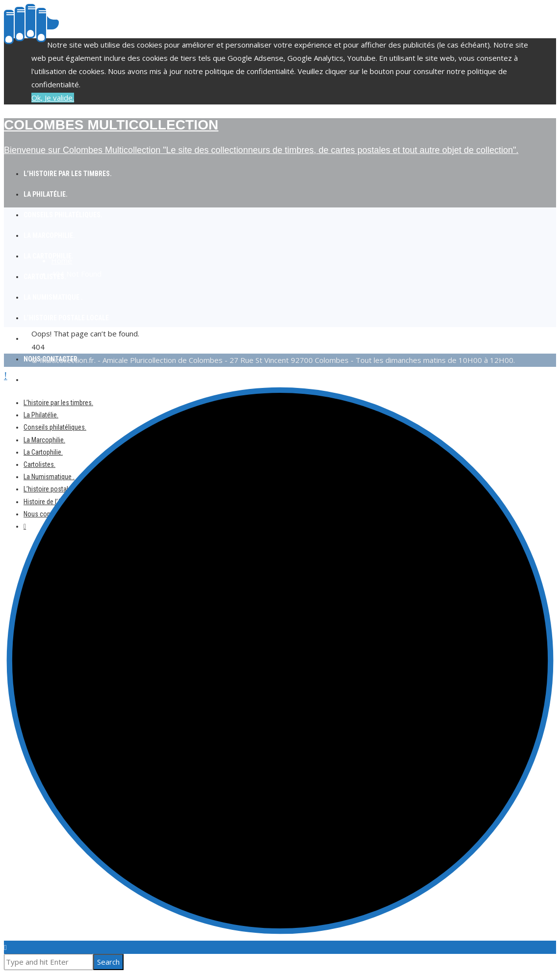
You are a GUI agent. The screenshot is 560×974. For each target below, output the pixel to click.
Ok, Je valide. (53, 98)
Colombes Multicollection (111, 125)
